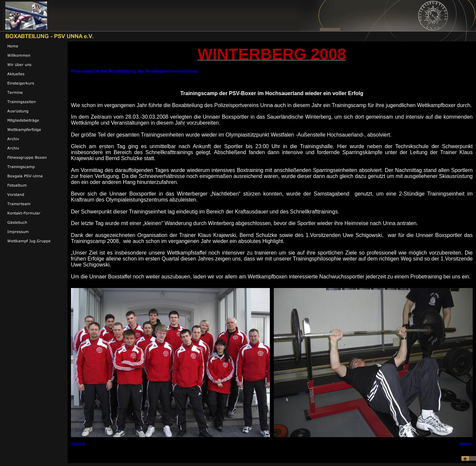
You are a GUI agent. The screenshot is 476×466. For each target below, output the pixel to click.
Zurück (78, 444)
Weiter (466, 444)
